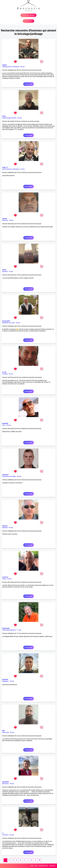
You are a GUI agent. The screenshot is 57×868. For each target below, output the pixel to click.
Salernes (5, 528)
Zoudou (5, 219)
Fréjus (4, 579)
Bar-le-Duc (6, 784)
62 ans (11, 374)
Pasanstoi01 (6, 321)
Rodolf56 (5, 423)
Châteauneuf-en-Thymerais (11, 67)
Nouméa (5, 272)
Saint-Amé (6, 732)
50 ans (12, 784)
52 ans (12, 681)
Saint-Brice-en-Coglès (9, 476)
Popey (4, 270)
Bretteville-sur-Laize (8, 323)
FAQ (32, 866)
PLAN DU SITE (43, 866)
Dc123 (4, 372)
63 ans (12, 835)
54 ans (11, 220)
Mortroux (5, 220)
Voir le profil (28, 84)
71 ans (19, 630)
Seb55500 (6, 782)
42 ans (12, 732)
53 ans (18, 323)
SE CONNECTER (28, 21)
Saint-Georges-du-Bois (9, 118)
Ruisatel (5, 526)
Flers (4, 425)
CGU (36, 866)
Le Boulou (5, 835)
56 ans (9, 425)
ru (3, 833)
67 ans (23, 169)
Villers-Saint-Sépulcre (9, 630)
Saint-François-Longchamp (11, 169)
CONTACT (52, 866)
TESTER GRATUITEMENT (28, 15)
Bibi (3, 731)
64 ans (19, 476)
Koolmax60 (6, 628)
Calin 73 (5, 167)
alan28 (4, 65)
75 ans (11, 272)
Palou (4, 116)
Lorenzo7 (5, 577)
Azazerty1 (5, 475)
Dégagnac (5, 681)
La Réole (5, 374)
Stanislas (5, 679)
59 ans (11, 528)
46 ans (23, 67)
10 (39, 860)
